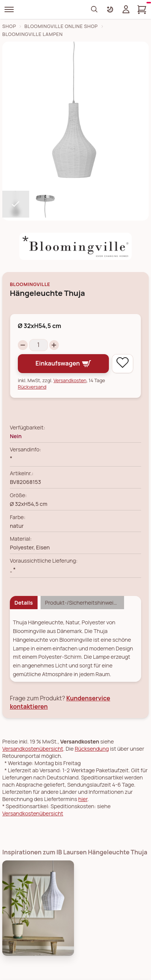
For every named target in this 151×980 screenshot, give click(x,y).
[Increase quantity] (54, 345)
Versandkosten (70, 380)
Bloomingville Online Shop (61, 26)
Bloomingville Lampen (32, 34)
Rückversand (32, 387)
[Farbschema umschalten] (110, 9)
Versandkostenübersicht (33, 749)
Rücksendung (92, 749)
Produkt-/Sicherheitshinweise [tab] (82, 603)
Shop (9, 26)
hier (83, 799)
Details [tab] (24, 603)
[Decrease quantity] (23, 345)
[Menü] (9, 9)
